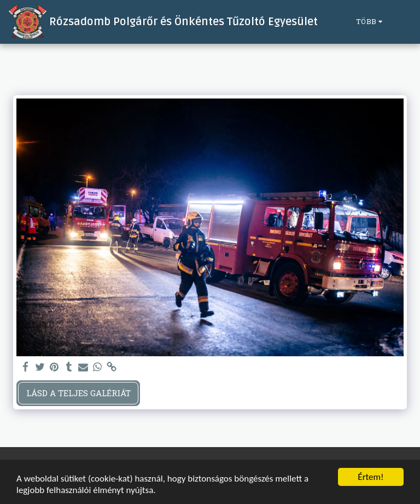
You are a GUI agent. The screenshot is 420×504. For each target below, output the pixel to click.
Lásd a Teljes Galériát (78, 393)
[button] (403, 22)
